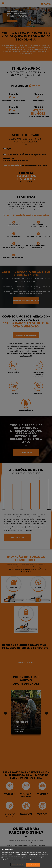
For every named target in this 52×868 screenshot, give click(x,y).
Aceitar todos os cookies (33, 865)
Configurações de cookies (17, 865)
